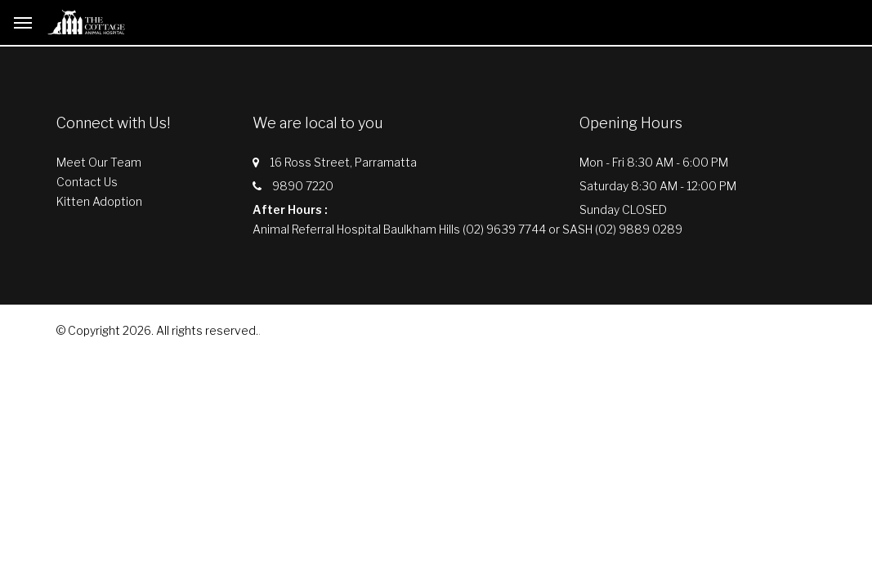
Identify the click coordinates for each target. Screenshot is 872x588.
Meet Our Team (99, 162)
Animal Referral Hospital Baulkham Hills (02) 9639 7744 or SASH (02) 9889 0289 (467, 229)
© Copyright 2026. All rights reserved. (157, 330)
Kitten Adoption (99, 201)
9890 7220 (303, 186)
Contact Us (87, 182)
